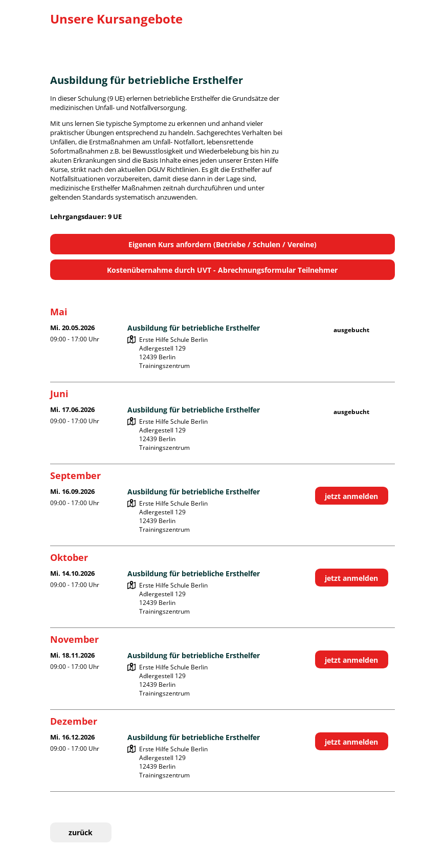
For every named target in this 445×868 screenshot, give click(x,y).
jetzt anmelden (351, 496)
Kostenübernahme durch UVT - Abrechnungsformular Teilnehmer (222, 270)
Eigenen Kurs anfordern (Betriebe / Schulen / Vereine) (222, 244)
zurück (81, 832)
